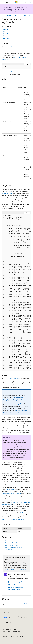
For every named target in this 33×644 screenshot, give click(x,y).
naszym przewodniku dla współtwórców (16, 569)
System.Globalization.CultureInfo (11, 493)
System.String (10, 489)
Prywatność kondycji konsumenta (12, 634)
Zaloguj (30, 2)
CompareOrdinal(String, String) (14, 547)
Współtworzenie (7, 632)
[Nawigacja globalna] (2, 2)
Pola (4, 31)
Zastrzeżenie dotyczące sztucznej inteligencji (14, 627)
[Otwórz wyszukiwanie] (26, 2)
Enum (26, 72)
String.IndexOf (18, 400)
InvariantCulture (10, 549)
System (13, 47)
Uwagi (5, 36)
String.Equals (7, 400)
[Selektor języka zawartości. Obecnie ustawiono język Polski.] (6, 613)
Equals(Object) (6, 59)
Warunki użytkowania (9, 636)
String (7, 541)
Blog (15, 629)
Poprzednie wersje (8, 629)
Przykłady (6, 34)
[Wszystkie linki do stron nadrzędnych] (3, 15)
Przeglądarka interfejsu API (12, 15)
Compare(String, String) (20, 57)
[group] (16, 134)
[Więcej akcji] (30, 15)
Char (14, 469)
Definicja (5, 29)
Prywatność (16, 632)
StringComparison (7, 193)
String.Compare (18, 398)
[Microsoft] (16, 2)
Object (12, 72)
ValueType (19, 72)
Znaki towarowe (20, 636)
